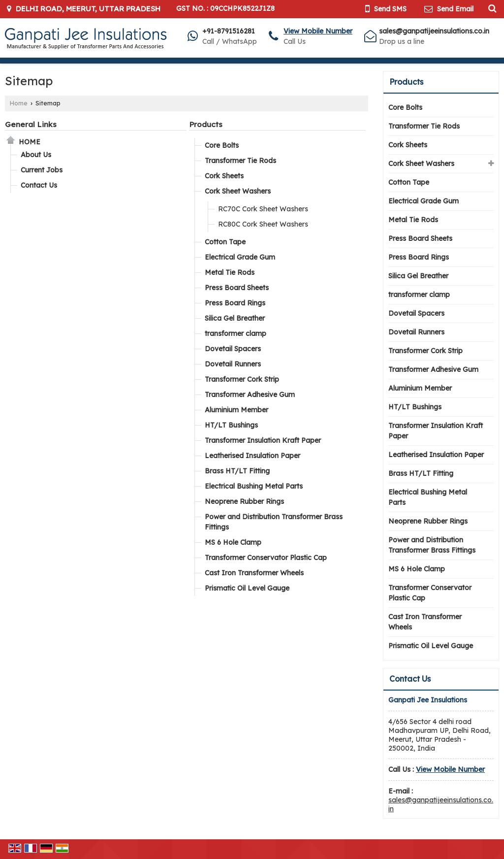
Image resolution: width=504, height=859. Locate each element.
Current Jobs (42, 170)
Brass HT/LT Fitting (237, 471)
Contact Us (39, 185)
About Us (36, 155)
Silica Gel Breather (235, 318)
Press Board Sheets (237, 288)
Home (19, 103)
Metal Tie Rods (230, 272)
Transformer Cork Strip (242, 379)
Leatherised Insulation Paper (252, 456)
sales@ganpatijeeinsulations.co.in (434, 31)
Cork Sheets (224, 176)
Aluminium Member (236, 410)
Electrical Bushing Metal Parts (254, 486)
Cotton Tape (225, 242)
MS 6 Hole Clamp (233, 542)
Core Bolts (222, 145)
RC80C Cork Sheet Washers (263, 224)
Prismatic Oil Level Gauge (247, 588)
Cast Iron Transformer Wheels (254, 573)
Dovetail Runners (233, 364)
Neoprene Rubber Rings (244, 501)
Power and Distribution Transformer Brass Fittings (274, 522)
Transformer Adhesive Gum (250, 395)
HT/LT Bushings (231, 425)
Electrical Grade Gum (240, 257)
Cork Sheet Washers (238, 191)
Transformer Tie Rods (240, 161)
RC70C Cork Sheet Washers (263, 209)
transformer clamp (236, 333)
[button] (318, 31)
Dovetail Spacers (233, 349)
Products (206, 124)
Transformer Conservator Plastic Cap (266, 558)
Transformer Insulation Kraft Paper (263, 440)
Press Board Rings (235, 303)
